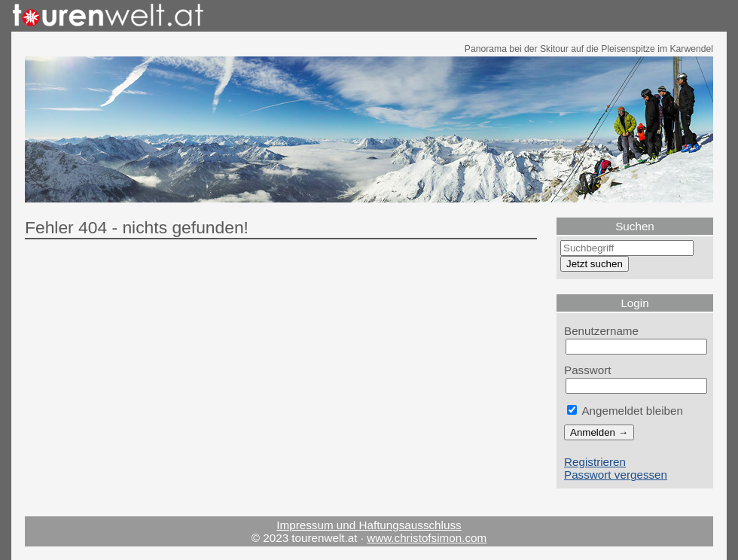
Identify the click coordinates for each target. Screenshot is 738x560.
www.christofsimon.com (427, 538)
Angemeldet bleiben (625, 411)
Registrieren (595, 462)
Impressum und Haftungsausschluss (369, 525)
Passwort (588, 370)
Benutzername (601, 331)
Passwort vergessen (616, 475)
